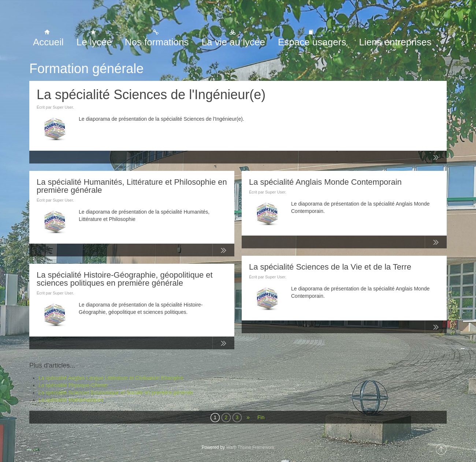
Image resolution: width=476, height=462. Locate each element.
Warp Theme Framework (250, 447)
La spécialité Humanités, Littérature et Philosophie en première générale (132, 186)
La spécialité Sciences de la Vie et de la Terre (330, 267)
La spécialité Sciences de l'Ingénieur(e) (151, 95)
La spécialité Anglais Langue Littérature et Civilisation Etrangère (111, 378)
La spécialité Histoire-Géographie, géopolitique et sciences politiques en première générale (125, 279)
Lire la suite (436, 159)
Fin (261, 417)
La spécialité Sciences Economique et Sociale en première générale (116, 392)
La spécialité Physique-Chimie (73, 385)
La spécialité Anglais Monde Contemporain (325, 182)
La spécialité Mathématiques (71, 400)
